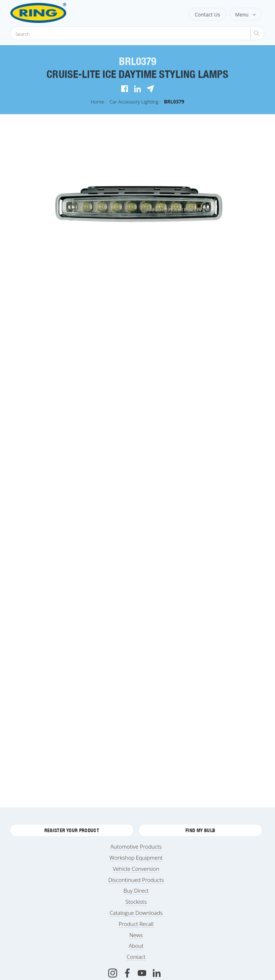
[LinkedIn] (157, 973)
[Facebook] (127, 973)
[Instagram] (113, 973)
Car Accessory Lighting (134, 102)
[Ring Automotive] (56, 13)
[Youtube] (142, 973)
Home (97, 102)
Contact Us (208, 15)
